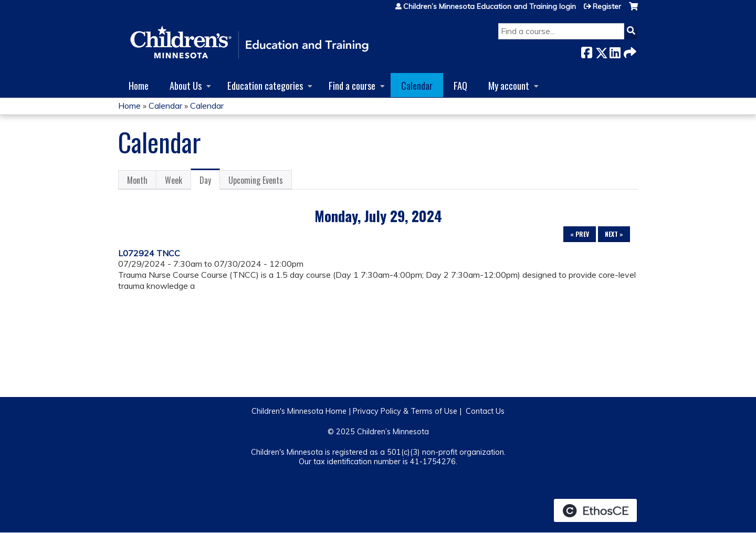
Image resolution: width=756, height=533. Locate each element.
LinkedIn (615, 51)
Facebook (586, 51)
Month (137, 180)
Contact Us (485, 411)
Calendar (417, 85)
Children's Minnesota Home (299, 411)
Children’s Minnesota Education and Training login (490, 6)
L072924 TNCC (149, 253)
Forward (629, 51)
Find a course (352, 85)
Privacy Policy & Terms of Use (405, 411)
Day (210, 182)
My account (509, 85)
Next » (614, 234)
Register (607, 6)
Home (139, 85)
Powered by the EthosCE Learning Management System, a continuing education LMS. (595, 510)
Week (174, 180)
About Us (186, 85)
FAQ (460, 85)
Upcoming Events (256, 180)
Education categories (265, 85)
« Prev (580, 234)
